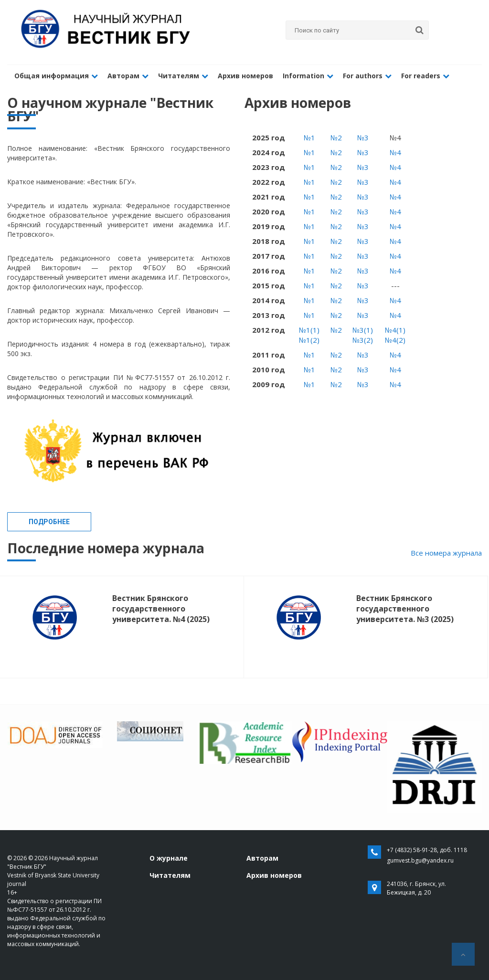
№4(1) (395, 330)
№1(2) (309, 340)
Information (308, 76)
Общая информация (56, 76)
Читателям (183, 76)
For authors (367, 76)
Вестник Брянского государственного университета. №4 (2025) (161, 609)
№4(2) (395, 340)
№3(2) (363, 340)
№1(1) (309, 330)
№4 (395, 152)
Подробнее (49, 522)
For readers (425, 76)
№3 (363, 137)
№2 (336, 137)
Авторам (128, 76)
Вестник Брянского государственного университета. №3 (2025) (405, 609)
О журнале (169, 858)
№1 (309, 137)
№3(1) (363, 330)
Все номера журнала (446, 553)
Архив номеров (245, 76)
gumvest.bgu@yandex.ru (420, 860)
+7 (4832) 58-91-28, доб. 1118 (427, 850)
